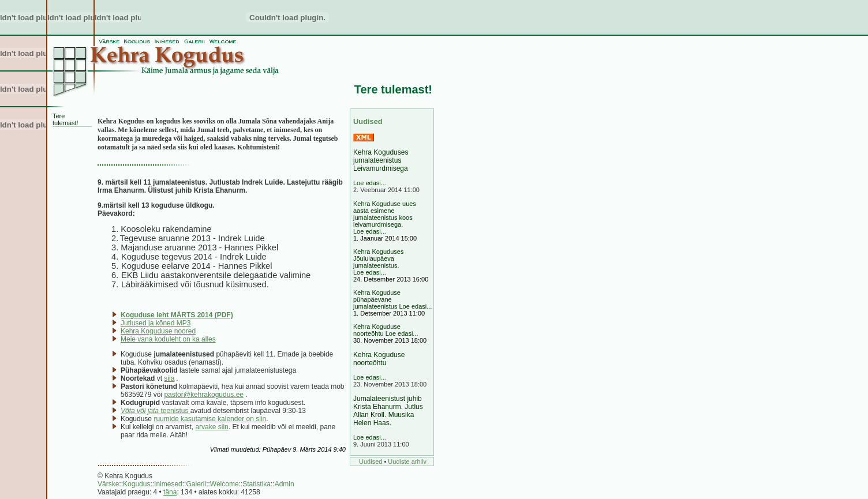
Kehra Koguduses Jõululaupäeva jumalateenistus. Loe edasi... (378, 262)
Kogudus (136, 484)
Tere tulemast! (66, 119)
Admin (285, 484)
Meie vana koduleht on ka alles (168, 339)
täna (170, 492)
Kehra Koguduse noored (158, 331)
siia (169, 378)
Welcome (225, 484)
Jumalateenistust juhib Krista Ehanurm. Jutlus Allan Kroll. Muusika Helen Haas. (388, 411)
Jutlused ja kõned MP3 (156, 323)
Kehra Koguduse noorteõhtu (379, 359)
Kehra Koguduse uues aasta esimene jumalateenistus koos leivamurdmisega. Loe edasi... (385, 217)
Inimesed (168, 484)
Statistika (257, 484)
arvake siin (212, 427)
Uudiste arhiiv (407, 462)
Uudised (371, 462)
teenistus (156, 411)
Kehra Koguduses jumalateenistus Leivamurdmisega (381, 160)
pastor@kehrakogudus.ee (204, 395)
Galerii (196, 484)
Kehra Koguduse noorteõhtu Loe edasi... (386, 330)
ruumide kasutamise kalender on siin (210, 419)
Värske (108, 484)
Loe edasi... (370, 183)
